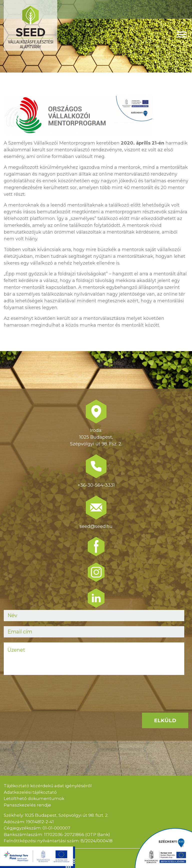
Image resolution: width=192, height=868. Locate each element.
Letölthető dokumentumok (34, 798)
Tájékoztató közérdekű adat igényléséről (48, 786)
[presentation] (42, 690)
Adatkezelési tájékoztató (30, 792)
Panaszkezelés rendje (27, 805)
